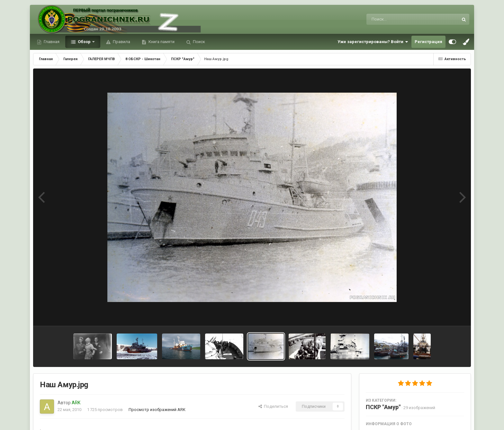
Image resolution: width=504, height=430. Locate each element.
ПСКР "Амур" (383, 407)
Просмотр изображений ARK (157, 410)
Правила (121, 42)
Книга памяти (161, 42)
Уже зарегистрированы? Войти (373, 42)
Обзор (84, 42)
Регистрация (428, 42)
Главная (51, 42)
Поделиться (273, 406)
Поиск (198, 42)
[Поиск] (400, 19)
